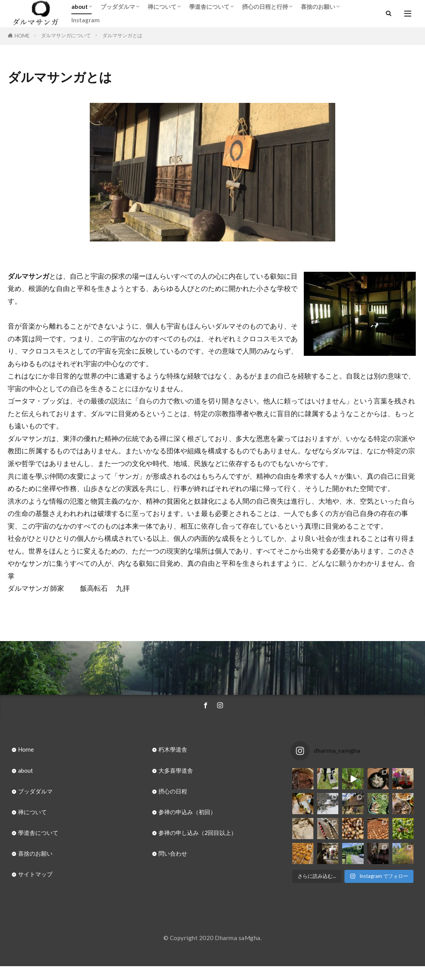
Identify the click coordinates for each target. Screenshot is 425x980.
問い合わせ (173, 853)
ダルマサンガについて (66, 35)
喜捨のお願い (318, 7)
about (80, 7)
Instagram (86, 20)
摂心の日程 (173, 791)
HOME (22, 36)
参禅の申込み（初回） (187, 812)
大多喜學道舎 (176, 770)
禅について (162, 7)
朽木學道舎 (173, 749)
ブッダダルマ (118, 7)
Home (26, 749)
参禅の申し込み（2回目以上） (198, 833)
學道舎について (209, 7)
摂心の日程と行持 (265, 7)
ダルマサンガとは (122, 35)
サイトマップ (35, 874)
